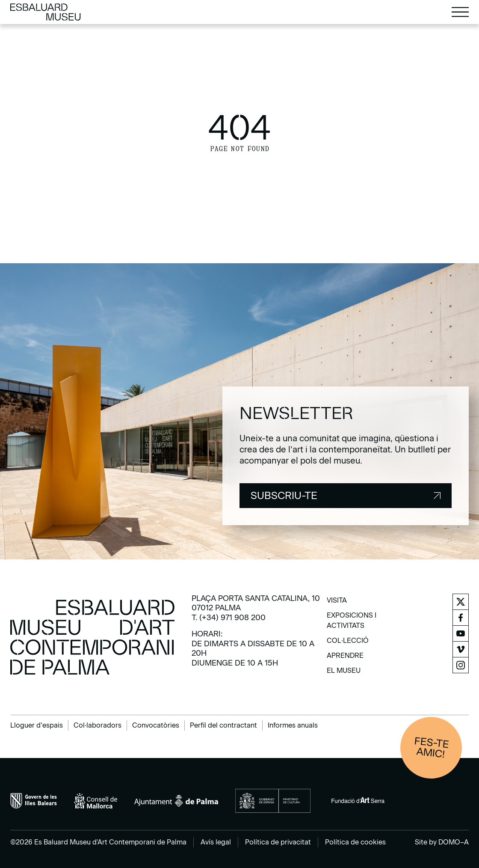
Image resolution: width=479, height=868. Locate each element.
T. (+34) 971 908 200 (229, 618)
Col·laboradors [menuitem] (98, 725)
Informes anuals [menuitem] (293, 725)
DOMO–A (454, 842)
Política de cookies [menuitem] (355, 842)
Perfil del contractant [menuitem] (223, 725)
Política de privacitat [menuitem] (278, 842)
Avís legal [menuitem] (216, 842)
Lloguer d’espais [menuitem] (37, 725)
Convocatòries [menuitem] (156, 725)
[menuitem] (337, 603)
